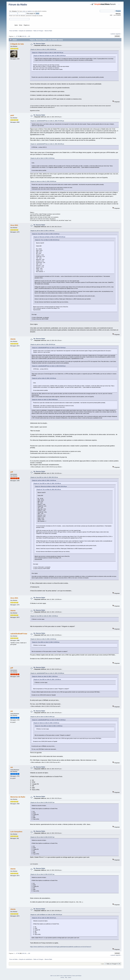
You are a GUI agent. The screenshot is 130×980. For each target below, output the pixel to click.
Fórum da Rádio (18, 5)
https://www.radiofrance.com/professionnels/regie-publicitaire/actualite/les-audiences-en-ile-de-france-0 (61, 947)
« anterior (113, 34)
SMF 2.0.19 (53, 976)
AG (12, 711)
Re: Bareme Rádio (39, 44)
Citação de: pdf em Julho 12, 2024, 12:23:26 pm (42, 158)
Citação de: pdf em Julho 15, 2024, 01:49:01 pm (42, 717)
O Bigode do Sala (17, 44)
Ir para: (102, 964)
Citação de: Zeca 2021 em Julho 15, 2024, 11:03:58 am (44, 616)
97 (17, 36)
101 (25, 36)
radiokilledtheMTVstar (19, 634)
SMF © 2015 (60, 976)
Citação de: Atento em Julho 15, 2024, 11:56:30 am (43, 639)
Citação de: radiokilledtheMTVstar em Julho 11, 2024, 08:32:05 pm (47, 144)
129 (29, 36)
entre (24, 11)
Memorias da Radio (18, 797)
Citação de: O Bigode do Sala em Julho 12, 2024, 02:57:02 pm (48, 53)
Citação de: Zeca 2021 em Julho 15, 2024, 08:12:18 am (44, 477)
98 (19, 36)
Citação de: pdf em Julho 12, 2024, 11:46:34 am (42, 231)
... (16, 36)
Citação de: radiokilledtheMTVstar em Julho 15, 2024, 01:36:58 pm (47, 673)
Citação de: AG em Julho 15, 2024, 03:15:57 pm (42, 802)
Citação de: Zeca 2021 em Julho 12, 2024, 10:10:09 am (46, 234)
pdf (12, 472)
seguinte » (118, 34)
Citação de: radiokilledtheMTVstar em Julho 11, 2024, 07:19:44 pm (47, 121)
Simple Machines (67, 976)
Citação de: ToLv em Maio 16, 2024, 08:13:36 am (47, 240)
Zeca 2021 (14, 225)
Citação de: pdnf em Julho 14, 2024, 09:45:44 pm (43, 344)
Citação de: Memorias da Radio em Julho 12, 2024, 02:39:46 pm (50, 56)
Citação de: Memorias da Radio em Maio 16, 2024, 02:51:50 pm (49, 237)
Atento (13, 339)
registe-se (30, 11)
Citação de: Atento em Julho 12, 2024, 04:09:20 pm (43, 49)
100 (23, 36)
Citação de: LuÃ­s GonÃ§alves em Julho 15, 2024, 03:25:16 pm (46, 915)
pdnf (12, 115)
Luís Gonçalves (16, 832)
